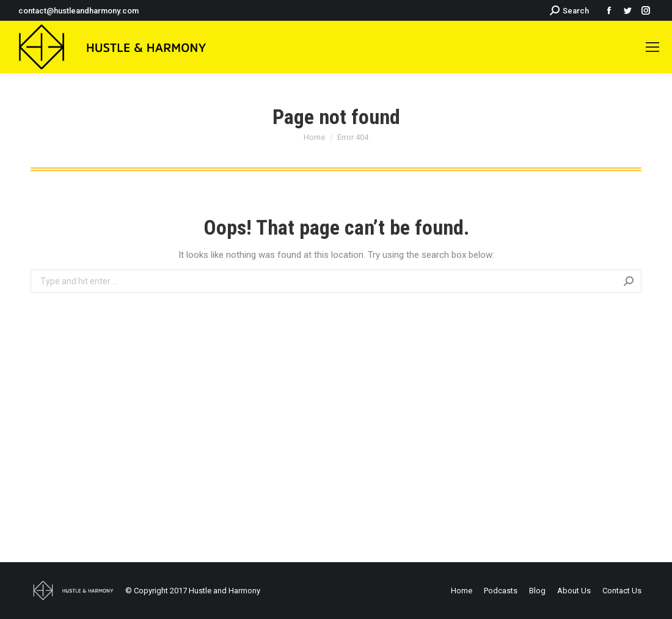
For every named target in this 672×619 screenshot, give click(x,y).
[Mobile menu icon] (652, 47)
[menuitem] (462, 591)
